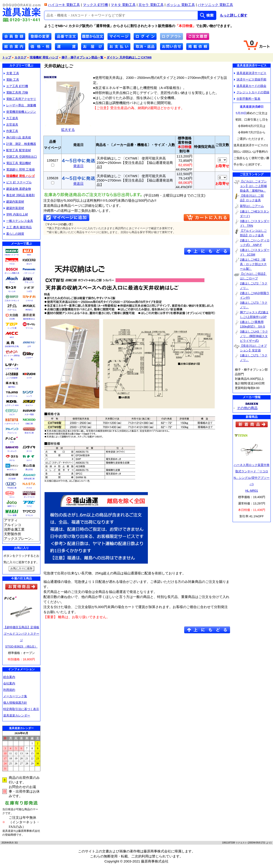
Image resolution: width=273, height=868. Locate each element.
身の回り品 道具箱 (17, 137)
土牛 (29, 346)
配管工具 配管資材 (17, 150)
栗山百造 (29, 470)
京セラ (29, 264)
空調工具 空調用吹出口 (20, 157)
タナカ (12, 460)
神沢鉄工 (29, 310)
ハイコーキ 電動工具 (64, 5)
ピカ (12, 442)
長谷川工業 (29, 433)
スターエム (12, 310)
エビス (12, 415)
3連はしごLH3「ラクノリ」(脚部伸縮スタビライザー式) (254, 336)
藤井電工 (12, 387)
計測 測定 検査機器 (20, 144)
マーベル (29, 328)
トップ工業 (12, 328)
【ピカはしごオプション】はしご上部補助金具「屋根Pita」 (253, 186)
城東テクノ (12, 506)
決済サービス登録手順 (250, 79)
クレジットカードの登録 (252, 92)
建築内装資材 (14, 202)
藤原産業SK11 (29, 319)
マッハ (12, 282)
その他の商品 (247, 408)
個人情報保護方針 (15, 703)
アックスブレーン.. (21, 539)
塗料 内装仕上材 (16, 214)
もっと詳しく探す (234, 15)
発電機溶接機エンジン (20, 112)
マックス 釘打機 (95, 5)
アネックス (29, 282)
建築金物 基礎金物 (17, 189)
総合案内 (9, 677)
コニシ (12, 497)
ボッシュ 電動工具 (181, 5)
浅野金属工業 (29, 479)
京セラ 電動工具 (151, 5)
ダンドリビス (29, 497)
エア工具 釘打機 (16, 86)
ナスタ (29, 488)
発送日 (78, 164)
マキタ (12, 264)
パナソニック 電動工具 (215, 5)
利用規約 (9, 690)
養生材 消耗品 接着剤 (19, 195)
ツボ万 (29, 291)
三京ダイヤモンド (12, 301)
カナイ (29, 460)
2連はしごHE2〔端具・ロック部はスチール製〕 (253, 264)
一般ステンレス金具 (18, 221)
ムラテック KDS (12, 405)
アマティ (21, 521)
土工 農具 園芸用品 (18, 227)
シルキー (29, 358)
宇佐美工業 (12, 488)
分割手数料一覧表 (247, 99)
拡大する (68, 128)
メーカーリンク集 (15, 696)
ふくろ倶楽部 (12, 378)
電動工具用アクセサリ (20, 99)
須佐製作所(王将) (12, 346)
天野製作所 (21, 534)
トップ (7, 57)
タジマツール (12, 396)
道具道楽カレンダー (17, 715)
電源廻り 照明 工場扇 (19, 169)
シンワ (29, 396)
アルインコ (12, 433)
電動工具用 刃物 (16, 92)
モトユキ (12, 291)
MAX (29, 255)
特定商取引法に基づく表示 (21, 709)
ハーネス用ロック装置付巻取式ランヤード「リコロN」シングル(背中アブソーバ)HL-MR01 (252, 478)
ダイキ (29, 451)
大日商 (12, 319)
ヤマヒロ (29, 515)
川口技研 (12, 479)
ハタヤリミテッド (12, 424)
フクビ (29, 506)
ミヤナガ (29, 301)
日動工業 (29, 424)
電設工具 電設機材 (17, 163)
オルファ (29, 405)
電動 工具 (11, 80)
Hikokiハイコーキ (12, 255)
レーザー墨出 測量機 (20, 105)
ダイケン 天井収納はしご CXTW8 (129, 57)
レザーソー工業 (12, 369)
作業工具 (11, 131)
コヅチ (29, 378)
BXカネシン (12, 470)
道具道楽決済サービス (250, 73)
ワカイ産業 (12, 515)
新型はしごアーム (252, 206)
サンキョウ (12, 451)
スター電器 (29, 415)
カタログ (20, 57)
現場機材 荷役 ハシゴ (44, 57)
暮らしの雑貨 (14, 234)
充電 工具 (11, 73)
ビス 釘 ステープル (18, 182)
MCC (12, 337)
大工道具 (11, 118)
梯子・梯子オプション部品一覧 (82, 57)
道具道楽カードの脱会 (250, 86)
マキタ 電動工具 (123, 5)
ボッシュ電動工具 (12, 273)
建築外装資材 (14, 208)
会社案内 (9, 683)
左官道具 (11, 125)
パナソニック (29, 273)
